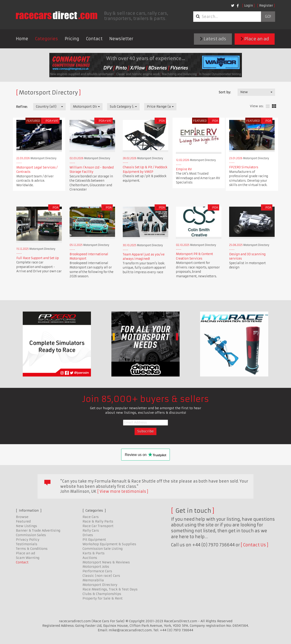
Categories (46, 39)
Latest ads (213, 39)
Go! (268, 17)
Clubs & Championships (102, 594)
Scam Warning (28, 558)
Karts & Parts (94, 553)
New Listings (26, 526)
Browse (22, 517)
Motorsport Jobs (96, 567)
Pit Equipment (94, 540)
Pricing (72, 39)
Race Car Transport (98, 526)
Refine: (22, 107)
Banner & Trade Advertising (38, 530)
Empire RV (184, 169)
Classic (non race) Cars (101, 576)
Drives (88, 535)
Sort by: (225, 92)
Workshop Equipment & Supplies (109, 544)
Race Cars (91, 517)
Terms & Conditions (32, 549)
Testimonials (27, 544)
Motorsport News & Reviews (106, 562)
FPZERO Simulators (244, 167)
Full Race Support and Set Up (38, 258)
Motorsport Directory (100, 585)
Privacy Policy (28, 540)
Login (248, 5)
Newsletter (121, 39)
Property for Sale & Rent (103, 598)
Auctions (90, 558)
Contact (94, 39)
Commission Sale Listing (103, 549)
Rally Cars (91, 530)
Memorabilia (93, 580)
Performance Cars (97, 571)
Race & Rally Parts (98, 521)
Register (266, 5)
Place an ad (255, 39)
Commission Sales (31, 535)
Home (22, 39)
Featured (23, 521)
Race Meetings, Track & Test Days (110, 589)
